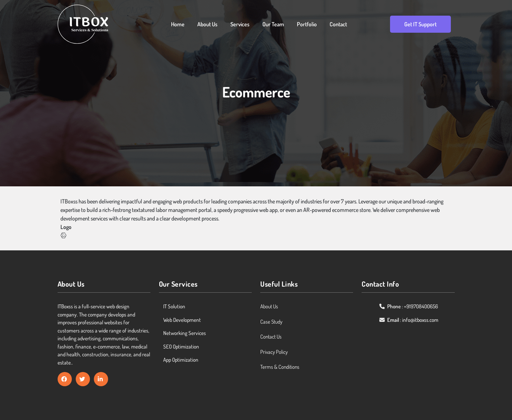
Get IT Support (420, 24)
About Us (207, 24)
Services (240, 24)
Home (178, 24)
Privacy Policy (274, 352)
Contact (338, 24)
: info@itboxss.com (413, 320)
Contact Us (271, 337)
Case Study (271, 322)
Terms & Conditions (280, 367)
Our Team (273, 24)
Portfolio (307, 24)
